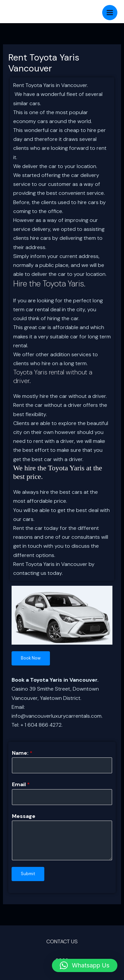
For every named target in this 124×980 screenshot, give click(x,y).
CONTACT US (62, 941)
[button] (85, 965)
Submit (28, 874)
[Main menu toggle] (110, 13)
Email (21, 784)
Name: (22, 753)
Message (24, 816)
